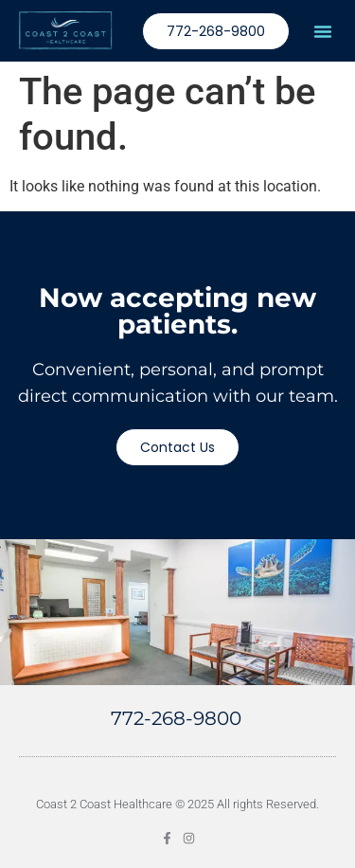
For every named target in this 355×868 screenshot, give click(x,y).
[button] (323, 31)
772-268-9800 (176, 718)
